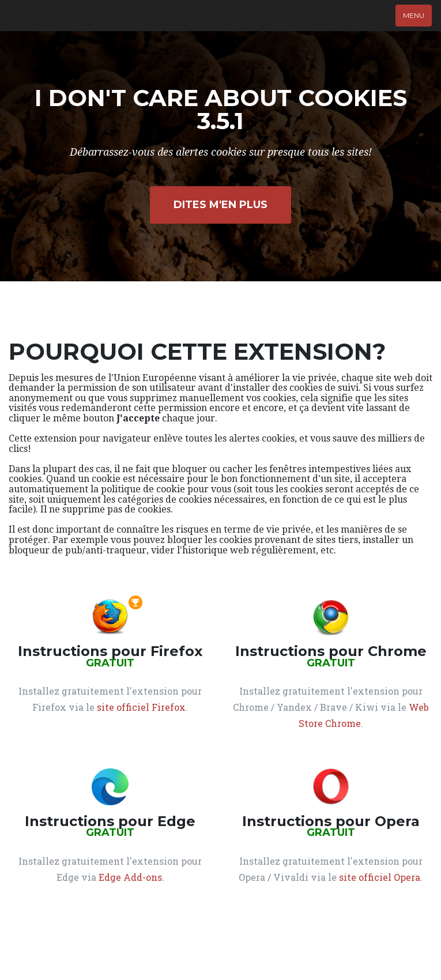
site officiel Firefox (141, 707)
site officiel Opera (380, 877)
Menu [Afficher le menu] (414, 15)
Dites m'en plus (220, 205)
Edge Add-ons (130, 877)
